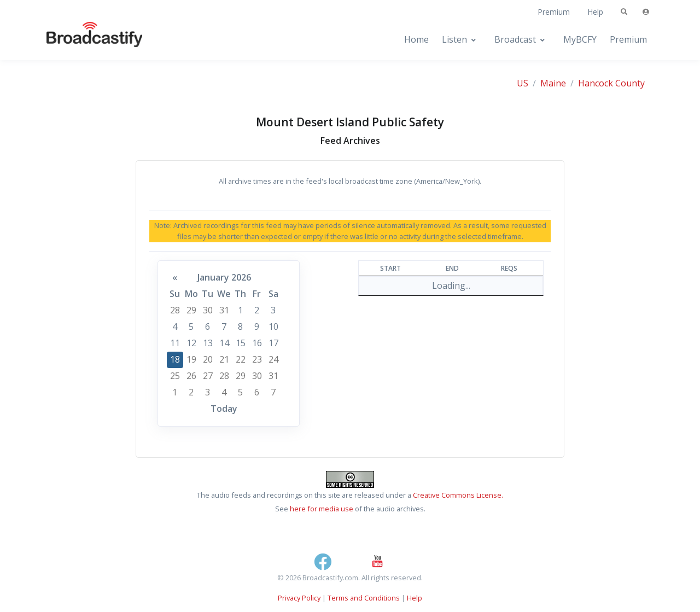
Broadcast (515, 39)
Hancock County (611, 83)
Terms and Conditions (364, 598)
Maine (553, 83)
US (523, 83)
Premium (554, 12)
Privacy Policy (299, 598)
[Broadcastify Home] (84, 40)
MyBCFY (580, 39)
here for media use (322, 509)
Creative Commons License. (458, 495)
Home (416, 39)
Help (595, 12)
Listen (454, 39)
